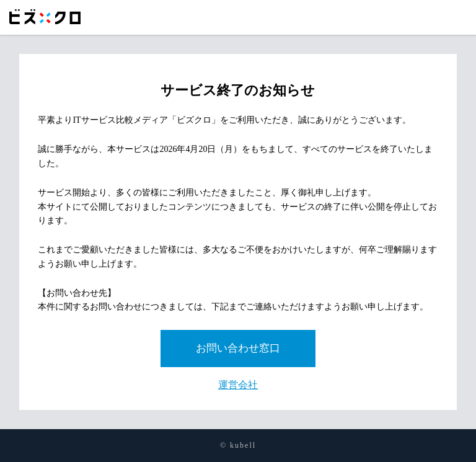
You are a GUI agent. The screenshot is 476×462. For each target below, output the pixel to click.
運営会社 (238, 385)
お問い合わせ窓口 (238, 348)
